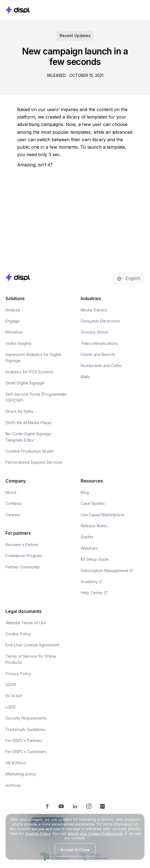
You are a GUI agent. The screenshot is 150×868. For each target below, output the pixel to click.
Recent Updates (75, 36)
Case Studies (93, 503)
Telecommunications (99, 343)
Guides (87, 537)
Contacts (14, 503)
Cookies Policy (38, 833)
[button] (139, 10)
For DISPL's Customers (26, 752)
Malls (85, 377)
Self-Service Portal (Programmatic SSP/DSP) (36, 397)
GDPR (11, 685)
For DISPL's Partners (24, 740)
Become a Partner (22, 545)
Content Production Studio (30, 451)
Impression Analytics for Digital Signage (33, 357)
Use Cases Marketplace (102, 515)
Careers (13, 515)
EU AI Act (14, 696)
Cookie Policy (18, 634)
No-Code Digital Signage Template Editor (28, 437)
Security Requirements (26, 718)
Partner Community (23, 567)
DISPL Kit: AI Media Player (29, 423)
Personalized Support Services (34, 462)
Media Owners (94, 310)
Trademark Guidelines (26, 729)
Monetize (14, 332)
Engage (13, 321)
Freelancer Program (24, 556)
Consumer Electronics (100, 321)
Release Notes (94, 526)
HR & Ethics (16, 763)
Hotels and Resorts (98, 354)
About (11, 492)
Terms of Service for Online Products (31, 659)
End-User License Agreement (32, 645)
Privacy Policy (18, 674)
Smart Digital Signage (25, 383)
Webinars (89, 548)
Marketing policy (21, 774)
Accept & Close (75, 850)
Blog (85, 492)
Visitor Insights (19, 343)
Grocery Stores (95, 332)
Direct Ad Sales (19, 411)
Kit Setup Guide (95, 559)
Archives (13, 785)
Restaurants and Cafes (101, 365)
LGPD (10, 707)
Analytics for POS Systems (29, 372)
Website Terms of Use (26, 623)
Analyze (13, 310)
